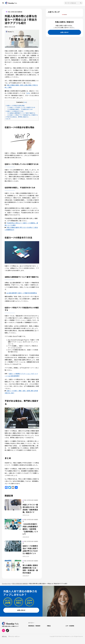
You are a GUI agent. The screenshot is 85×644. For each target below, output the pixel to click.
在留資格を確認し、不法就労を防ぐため (20, 109)
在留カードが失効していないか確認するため (21, 107)
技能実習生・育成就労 (34, 626)
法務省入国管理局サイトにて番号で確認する (21, 113)
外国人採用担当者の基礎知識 (15, 12)
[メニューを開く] (3, 3)
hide (25, 102)
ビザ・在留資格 (70, 626)
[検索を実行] (81, 3)
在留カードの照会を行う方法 (14, 111)
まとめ (8, 119)
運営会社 (4, 636)
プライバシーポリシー (14, 636)
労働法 (49, 626)
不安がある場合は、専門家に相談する (17, 117)
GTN (28, 93)
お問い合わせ (64, 32)
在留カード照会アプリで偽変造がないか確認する (23, 115)
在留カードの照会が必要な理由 (15, 105)
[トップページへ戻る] (11, 3)
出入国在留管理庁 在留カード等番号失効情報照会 (22, 293)
